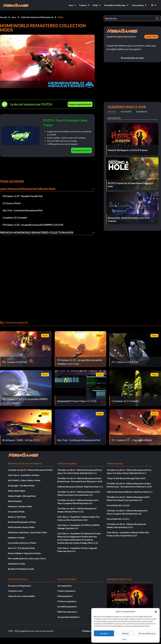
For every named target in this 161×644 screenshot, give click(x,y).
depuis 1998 (151, 37)
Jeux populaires (65, 586)
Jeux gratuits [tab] (114, 118)
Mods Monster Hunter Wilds (21, 527)
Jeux (14, 17)
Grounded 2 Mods (16, 512)
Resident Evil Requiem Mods (21, 569)
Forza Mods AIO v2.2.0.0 (118, 505)
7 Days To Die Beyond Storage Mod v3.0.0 (126, 478)
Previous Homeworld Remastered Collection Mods (37, 233)
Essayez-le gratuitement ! (80, 104)
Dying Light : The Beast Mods (21, 486)
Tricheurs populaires (67, 601)
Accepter (104, 633)
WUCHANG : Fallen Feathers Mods (24, 480)
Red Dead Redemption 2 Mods (22, 522)
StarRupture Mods (17, 564)
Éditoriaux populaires (67, 612)
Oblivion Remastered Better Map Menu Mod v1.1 (80, 487)
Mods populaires (65, 596)
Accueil (3, 17)
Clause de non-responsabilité (21, 596)
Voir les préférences (147, 633)
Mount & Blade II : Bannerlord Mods (24, 553)
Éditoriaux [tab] (142, 112)
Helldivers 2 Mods (16, 538)
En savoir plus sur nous (132, 58)
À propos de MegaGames (19, 586)
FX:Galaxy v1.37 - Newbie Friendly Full (22, 196)
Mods (61, 17)
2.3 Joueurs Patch (12, 203)
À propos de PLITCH (81, 150)
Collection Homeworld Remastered (37, 17)
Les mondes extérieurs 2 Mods (22, 543)
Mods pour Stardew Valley (20, 506)
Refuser (125, 633)
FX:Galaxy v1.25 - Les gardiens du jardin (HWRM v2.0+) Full (33, 225)
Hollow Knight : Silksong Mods (22, 496)
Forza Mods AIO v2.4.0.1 (118, 519)
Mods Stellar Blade (17, 491)
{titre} (124, 639)
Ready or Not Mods (17, 517)
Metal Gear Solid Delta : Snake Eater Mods (27, 532)
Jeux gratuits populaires (68, 617)
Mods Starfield (15, 501)
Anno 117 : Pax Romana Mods (21, 548)
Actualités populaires (67, 606)
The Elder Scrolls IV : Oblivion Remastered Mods (30, 470)
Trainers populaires (66, 591)
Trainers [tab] (112, 112)
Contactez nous (15, 591)
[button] (156, 611)
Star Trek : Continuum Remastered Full (22, 210)
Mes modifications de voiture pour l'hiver (27, 558)
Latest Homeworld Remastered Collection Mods (28, 189)
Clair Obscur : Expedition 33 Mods (24, 475)
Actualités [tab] (126, 112)
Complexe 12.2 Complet (15, 218)
